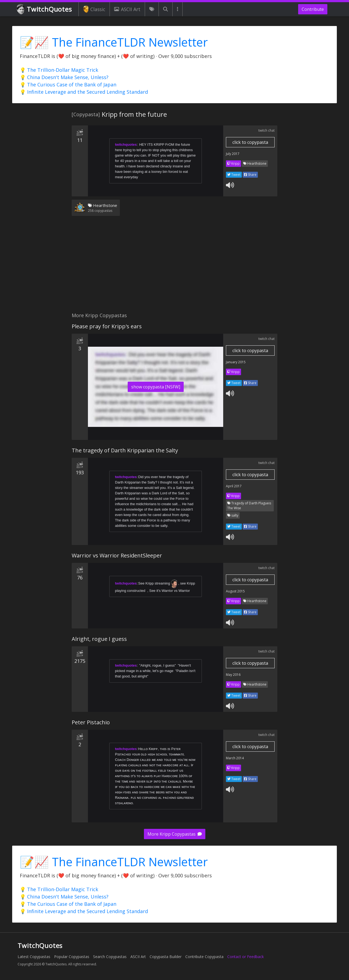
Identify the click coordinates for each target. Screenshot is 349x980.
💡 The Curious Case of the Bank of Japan (68, 85)
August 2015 (235, 591)
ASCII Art (127, 9)
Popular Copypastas (72, 957)
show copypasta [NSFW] (156, 387)
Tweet (234, 175)
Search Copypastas (110, 957)
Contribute (313, 9)
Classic (94, 9)
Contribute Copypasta (204, 957)
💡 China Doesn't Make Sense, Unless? (64, 77)
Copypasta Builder (166, 957)
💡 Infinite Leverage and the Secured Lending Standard (84, 92)
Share (250, 175)
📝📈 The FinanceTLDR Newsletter (114, 42)
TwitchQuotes (45, 9)
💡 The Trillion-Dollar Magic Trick (59, 70)
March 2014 (235, 758)
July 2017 (233, 154)
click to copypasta (250, 142)
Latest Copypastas (34, 957)
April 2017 (234, 486)
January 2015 (236, 362)
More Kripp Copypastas (175, 834)
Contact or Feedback (246, 957)
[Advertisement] (174, 267)
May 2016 (233, 675)
